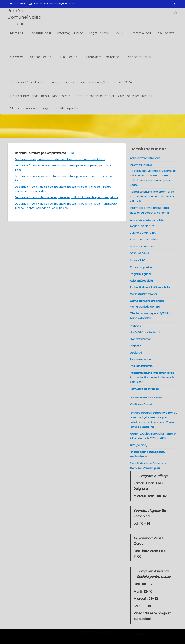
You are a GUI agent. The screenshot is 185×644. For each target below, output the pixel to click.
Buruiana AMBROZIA (143, 233)
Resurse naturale (141, 366)
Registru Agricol (140, 274)
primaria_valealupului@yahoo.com (52, 4)
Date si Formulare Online (146, 397)
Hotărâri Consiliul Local (145, 332)
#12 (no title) (139, 445)
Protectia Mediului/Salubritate (152, 33)
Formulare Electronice (103, 57)
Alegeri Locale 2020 (143, 226)
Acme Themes (160, 636)
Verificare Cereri (140, 57)
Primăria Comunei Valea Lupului (24, 17)
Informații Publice (70, 33)
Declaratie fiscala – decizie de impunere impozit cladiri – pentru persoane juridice (67, 197)
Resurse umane (140, 359)
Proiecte (136, 346)
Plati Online (69, 57)
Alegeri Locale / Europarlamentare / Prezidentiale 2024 (92, 82)
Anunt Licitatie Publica (145, 239)
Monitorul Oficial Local (28, 82)
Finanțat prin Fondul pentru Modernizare (40, 96)
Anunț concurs (139, 253)
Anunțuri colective (142, 246)
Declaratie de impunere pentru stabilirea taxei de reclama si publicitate (60, 159)
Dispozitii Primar (140, 339)
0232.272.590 (17, 4)
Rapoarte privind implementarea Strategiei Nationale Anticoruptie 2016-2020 (152, 196)
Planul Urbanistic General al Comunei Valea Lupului (114, 96)
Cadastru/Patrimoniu (144, 294)
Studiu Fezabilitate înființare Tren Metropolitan (45, 108)
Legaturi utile (99, 33)
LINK (72, 153)
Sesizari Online (41, 57)
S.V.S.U (120, 33)
